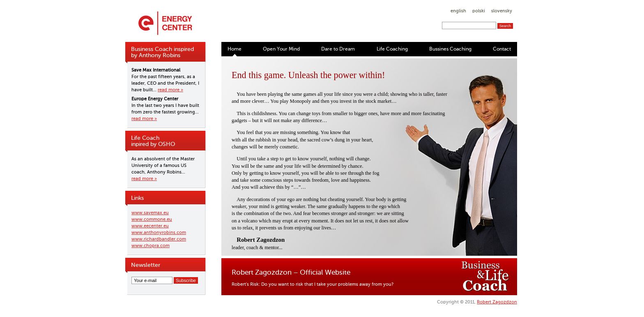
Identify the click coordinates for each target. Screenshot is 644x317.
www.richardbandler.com (159, 239)
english (458, 11)
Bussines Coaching (450, 49)
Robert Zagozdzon (497, 302)
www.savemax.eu (150, 213)
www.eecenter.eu (150, 226)
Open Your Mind (281, 49)
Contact (502, 49)
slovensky (502, 11)
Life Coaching (392, 49)
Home (235, 49)
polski (479, 11)
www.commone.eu (152, 219)
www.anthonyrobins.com (159, 233)
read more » (170, 90)
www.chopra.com (151, 246)
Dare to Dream (338, 49)
